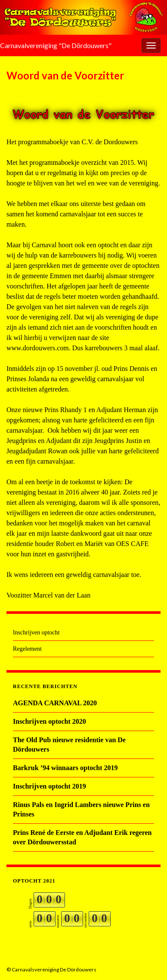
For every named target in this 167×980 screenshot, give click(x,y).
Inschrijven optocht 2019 (49, 786)
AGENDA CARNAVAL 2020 (55, 703)
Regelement (27, 649)
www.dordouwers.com (38, 348)
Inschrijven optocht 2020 (49, 721)
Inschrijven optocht (36, 633)
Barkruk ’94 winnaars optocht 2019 (65, 768)
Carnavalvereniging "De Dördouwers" (56, 45)
